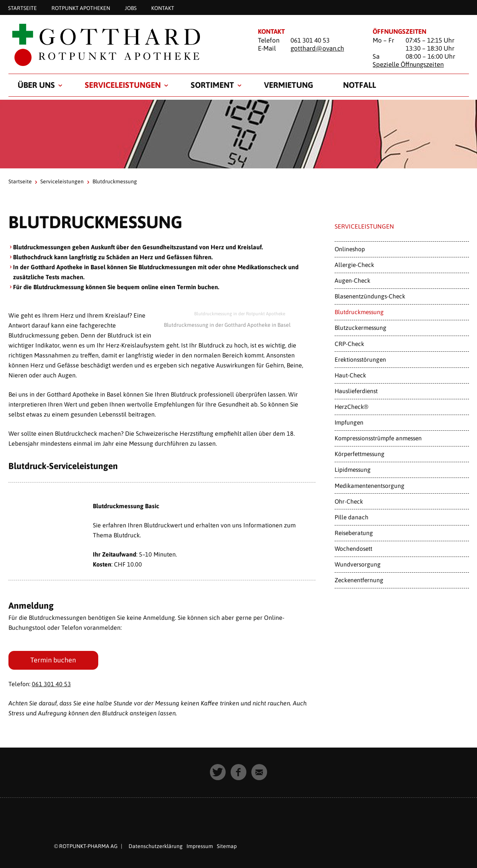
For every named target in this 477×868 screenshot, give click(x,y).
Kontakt (163, 8)
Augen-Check (352, 280)
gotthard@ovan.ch (317, 48)
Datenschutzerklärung (156, 846)
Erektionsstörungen (360, 359)
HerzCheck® (352, 407)
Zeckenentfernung (359, 580)
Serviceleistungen (123, 85)
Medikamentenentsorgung (370, 486)
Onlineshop (350, 249)
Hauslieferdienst (356, 391)
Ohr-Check (349, 501)
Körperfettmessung (360, 454)
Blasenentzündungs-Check (370, 296)
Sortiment (212, 85)
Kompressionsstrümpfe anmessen (378, 438)
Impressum (200, 846)
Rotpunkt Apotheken (81, 8)
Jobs (131, 8)
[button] (218, 772)
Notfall (360, 85)
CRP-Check (349, 344)
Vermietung (289, 85)
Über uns (36, 85)
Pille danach (352, 517)
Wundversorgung (358, 564)
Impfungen (349, 422)
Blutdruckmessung (359, 312)
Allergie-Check (354, 265)
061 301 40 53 (51, 684)
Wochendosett (353, 548)
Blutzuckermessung (361, 328)
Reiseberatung (354, 533)
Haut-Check (350, 375)
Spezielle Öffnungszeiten (408, 64)
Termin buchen (54, 660)
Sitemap (227, 846)
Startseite (22, 8)
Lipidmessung (353, 469)
